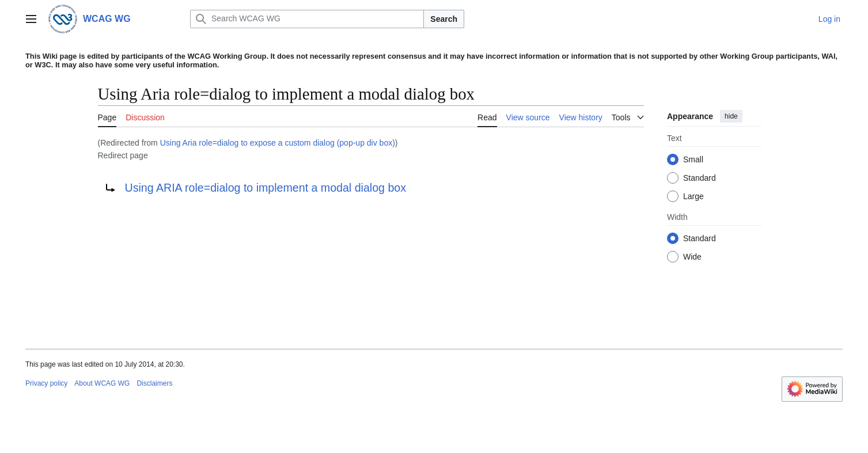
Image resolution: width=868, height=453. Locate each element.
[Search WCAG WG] (307, 19)
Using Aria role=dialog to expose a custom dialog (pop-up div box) (278, 143)
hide (731, 116)
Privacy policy (46, 383)
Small (693, 159)
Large (693, 196)
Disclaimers (154, 383)
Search (444, 19)
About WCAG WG (102, 383)
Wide (692, 257)
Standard (700, 178)
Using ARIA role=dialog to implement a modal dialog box (266, 188)
